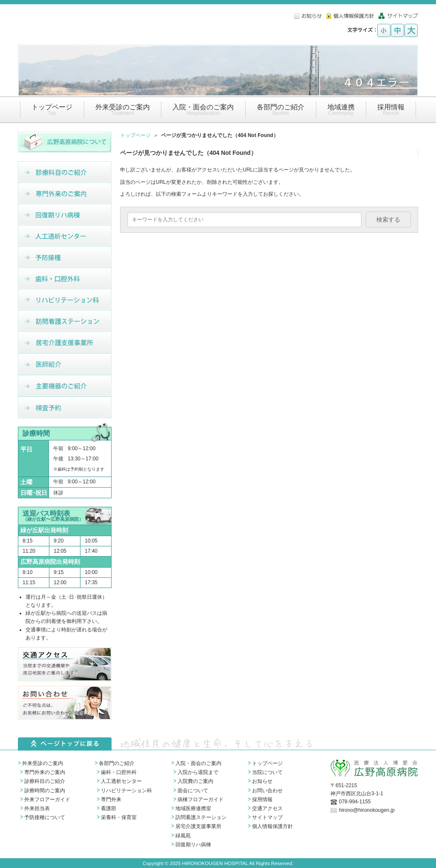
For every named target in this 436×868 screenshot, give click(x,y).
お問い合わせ (267, 791)
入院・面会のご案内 (198, 763)
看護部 (109, 808)
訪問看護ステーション (201, 817)
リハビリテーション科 (126, 791)
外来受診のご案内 (43, 763)
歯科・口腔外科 (119, 772)
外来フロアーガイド (47, 799)
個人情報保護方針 (272, 826)
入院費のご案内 (195, 781)
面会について (193, 791)
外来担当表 (37, 808)
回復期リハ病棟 (193, 845)
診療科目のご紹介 (45, 781)
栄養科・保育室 (119, 817)
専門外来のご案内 (45, 772)
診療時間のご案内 (45, 791)
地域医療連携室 (193, 808)
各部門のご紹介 (117, 763)
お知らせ (262, 781)
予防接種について (45, 817)
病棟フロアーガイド (201, 799)
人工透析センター (121, 781)
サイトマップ (267, 817)
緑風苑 (183, 836)
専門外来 (111, 799)
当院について (267, 772)
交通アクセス (267, 808)
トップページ (135, 135)
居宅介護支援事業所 (198, 826)
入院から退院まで (198, 772)
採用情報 (262, 799)
